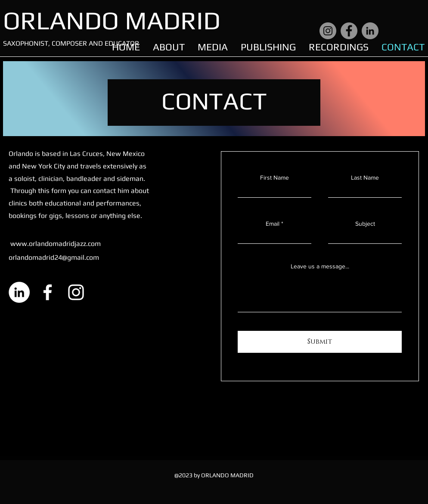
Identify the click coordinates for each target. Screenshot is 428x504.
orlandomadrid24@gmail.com (54, 257)
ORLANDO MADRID (112, 20)
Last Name (365, 177)
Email (273, 224)
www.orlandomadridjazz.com (56, 244)
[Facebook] (349, 31)
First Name (274, 177)
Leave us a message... (320, 266)
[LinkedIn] (370, 31)
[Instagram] (328, 31)
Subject (365, 224)
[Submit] (320, 342)
